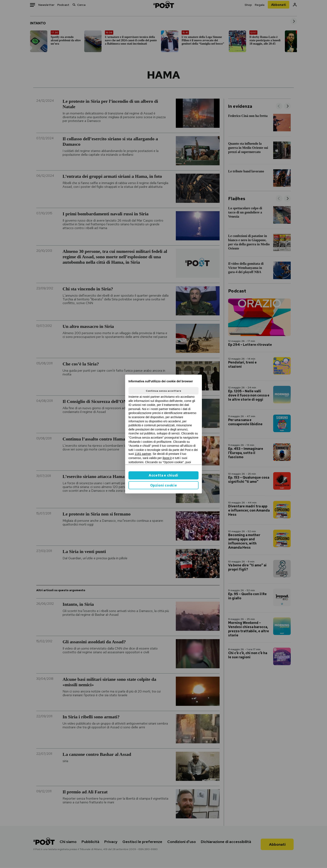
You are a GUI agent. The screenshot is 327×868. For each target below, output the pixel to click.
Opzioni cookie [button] (164, 485)
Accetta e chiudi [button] (163, 475)
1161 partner (143, 454)
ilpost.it (167, 458)
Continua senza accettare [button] (163, 391)
